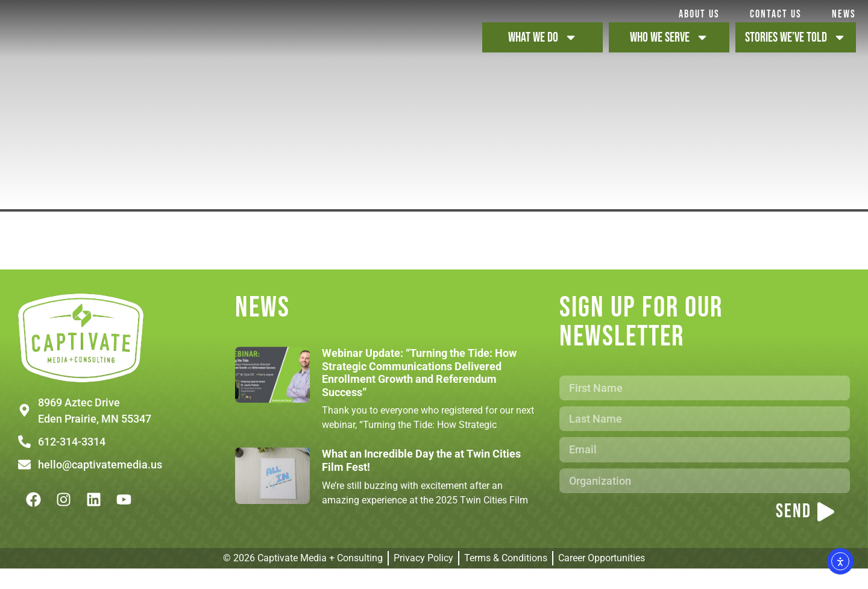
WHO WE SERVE (669, 48)
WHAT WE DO (543, 48)
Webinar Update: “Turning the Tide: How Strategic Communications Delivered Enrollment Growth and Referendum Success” (419, 393)
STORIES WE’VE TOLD (796, 48)
